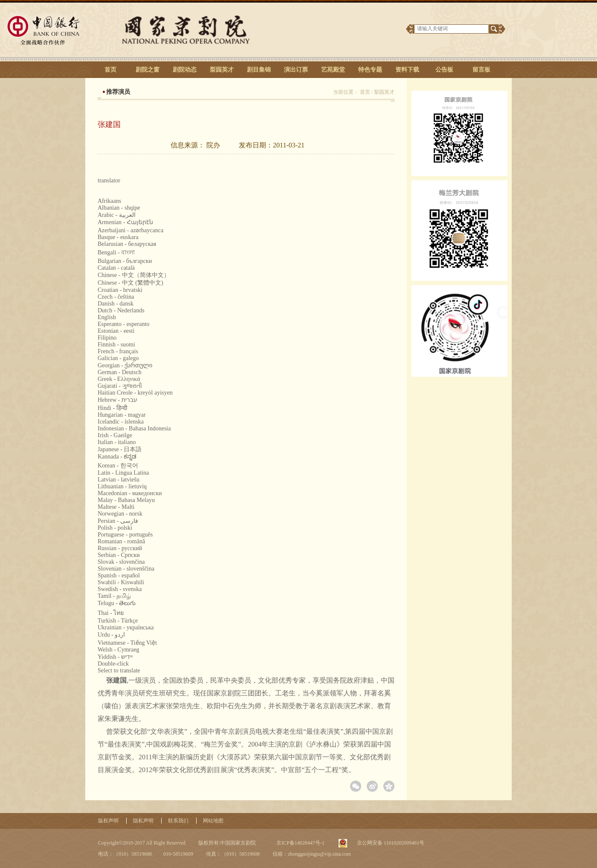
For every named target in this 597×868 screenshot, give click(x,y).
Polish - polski (115, 528)
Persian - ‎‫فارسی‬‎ (118, 521)
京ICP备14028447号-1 (300, 843)
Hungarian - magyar (122, 415)
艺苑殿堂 (333, 70)
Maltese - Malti (116, 507)
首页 (110, 70)
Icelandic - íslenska (121, 422)
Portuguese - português (125, 535)
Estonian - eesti (116, 331)
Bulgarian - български (125, 261)
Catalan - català (116, 268)
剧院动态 (185, 70)
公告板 (444, 70)
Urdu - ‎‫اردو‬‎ (111, 635)
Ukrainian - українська (126, 627)
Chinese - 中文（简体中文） (134, 275)
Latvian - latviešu (119, 480)
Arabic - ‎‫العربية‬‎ (117, 215)
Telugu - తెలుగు (117, 603)
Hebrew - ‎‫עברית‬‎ (117, 400)
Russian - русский (120, 548)
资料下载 (407, 70)
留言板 (481, 70)
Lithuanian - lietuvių (122, 486)
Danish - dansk (116, 304)
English (107, 317)
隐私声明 (143, 821)
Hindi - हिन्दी (113, 408)
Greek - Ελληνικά (119, 379)
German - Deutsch (120, 372)
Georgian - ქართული (125, 365)
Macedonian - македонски (130, 493)
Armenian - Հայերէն (125, 222)
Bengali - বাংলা (116, 252)
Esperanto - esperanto (123, 324)
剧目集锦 (259, 70)
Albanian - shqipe (119, 208)
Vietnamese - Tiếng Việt (127, 643)
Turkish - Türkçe (118, 621)
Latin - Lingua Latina (123, 473)
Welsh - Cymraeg (119, 650)
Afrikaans (109, 201)
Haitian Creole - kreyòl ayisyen (135, 393)
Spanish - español (119, 575)
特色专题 (370, 70)
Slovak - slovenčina (121, 562)
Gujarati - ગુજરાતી (120, 386)
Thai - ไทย (111, 613)
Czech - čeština (116, 297)
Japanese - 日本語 (120, 449)
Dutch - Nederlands (121, 310)
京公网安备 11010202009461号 (390, 843)
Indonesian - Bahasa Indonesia (134, 428)
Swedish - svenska (120, 589)
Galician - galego (118, 358)
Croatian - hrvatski (120, 290)
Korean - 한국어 (118, 466)
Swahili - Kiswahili (121, 582)
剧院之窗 (148, 70)
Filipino (107, 338)
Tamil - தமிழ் (114, 596)
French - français (118, 351)
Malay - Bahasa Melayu (126, 500)
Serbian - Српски (119, 555)
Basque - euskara (118, 237)
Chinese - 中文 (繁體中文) (130, 283)
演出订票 (296, 70)
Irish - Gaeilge (115, 435)
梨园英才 (222, 70)
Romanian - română (121, 541)
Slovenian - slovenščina (126, 569)
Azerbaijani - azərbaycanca (130, 230)
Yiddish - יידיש (115, 657)
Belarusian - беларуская (127, 244)
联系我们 (178, 821)
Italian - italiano (117, 442)
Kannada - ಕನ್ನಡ (117, 457)
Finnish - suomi (116, 345)
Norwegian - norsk (120, 514)
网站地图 (213, 821)
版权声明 (108, 821)
